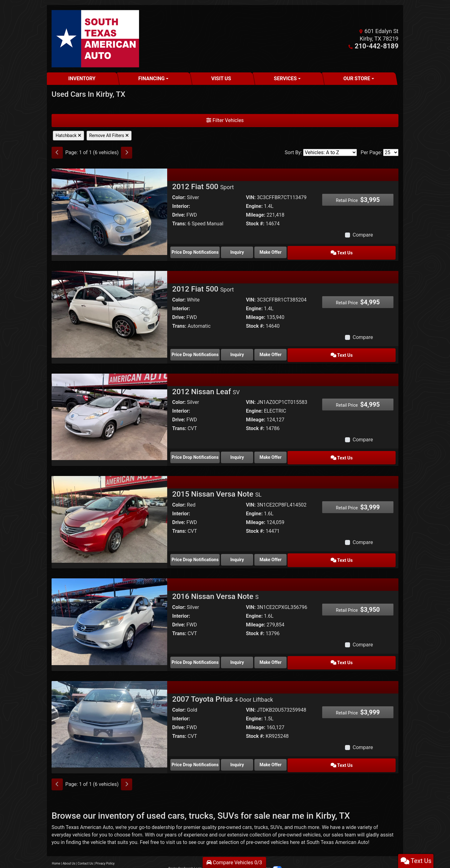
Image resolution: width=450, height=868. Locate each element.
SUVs (276, 811)
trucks (261, 811)
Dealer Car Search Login (185, 852)
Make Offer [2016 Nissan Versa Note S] (311, 650)
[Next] (127, 153)
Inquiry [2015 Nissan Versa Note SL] (255, 550)
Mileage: (256, 215)
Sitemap (233, 852)
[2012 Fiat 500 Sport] (109, 211)
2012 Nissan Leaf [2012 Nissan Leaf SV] (206, 386)
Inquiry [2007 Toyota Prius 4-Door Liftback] (255, 750)
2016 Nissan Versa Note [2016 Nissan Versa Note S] (215, 586)
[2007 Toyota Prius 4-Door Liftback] (109, 711)
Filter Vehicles (225, 120)
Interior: (181, 206)
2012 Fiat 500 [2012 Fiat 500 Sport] (203, 187)
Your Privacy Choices (261, 852)
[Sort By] (330, 152)
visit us (174, 826)
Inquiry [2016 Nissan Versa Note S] (255, 650)
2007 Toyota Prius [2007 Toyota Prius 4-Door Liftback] (223, 686)
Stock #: (255, 224)
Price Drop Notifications (198, 251)
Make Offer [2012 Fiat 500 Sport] (311, 251)
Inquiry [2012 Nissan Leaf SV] (255, 450)
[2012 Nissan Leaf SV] (109, 411)
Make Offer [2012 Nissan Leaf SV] (311, 450)
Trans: (179, 224)
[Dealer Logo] (95, 39)
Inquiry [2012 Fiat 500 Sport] (255, 251)
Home (56, 847)
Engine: (254, 206)
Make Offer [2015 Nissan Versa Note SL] (311, 550)
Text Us (367, 251)
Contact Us (85, 847)
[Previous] (57, 153)
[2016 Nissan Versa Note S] (109, 611)
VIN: (251, 197)
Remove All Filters (109, 135)
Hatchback (68, 135)
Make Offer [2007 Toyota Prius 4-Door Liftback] (311, 750)
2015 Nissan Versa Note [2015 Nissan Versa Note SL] (217, 486)
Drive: (179, 215)
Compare (363, 235)
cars (247, 811)
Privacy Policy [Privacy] (105, 847)
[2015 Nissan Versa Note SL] (109, 511)
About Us (69, 847)
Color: (179, 197)
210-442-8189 (380, 46)
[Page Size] (391, 152)
